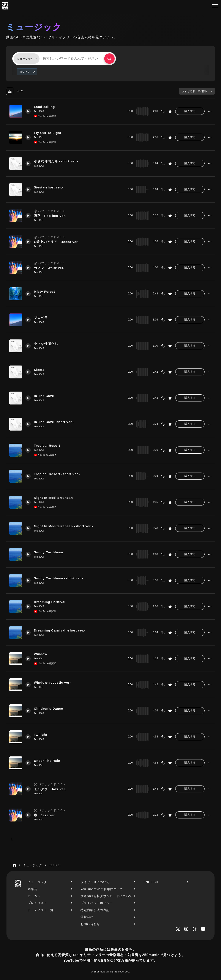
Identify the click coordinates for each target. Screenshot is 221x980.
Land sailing (44, 107)
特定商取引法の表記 (95, 910)
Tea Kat (39, 137)
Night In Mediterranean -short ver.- (64, 526)
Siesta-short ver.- (49, 187)
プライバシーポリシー (97, 903)
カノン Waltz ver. (49, 268)
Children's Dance (49, 709)
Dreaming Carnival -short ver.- (60, 630)
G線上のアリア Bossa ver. (56, 242)
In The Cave (44, 396)
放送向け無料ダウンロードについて (106, 896)
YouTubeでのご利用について (102, 889)
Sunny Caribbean (49, 552)
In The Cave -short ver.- (54, 422)
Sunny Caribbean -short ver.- (59, 578)
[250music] (5, 6)
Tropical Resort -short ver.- (57, 474)
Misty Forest (45, 292)
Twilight (41, 735)
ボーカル (34, 896)
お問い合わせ (90, 924)
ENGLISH (151, 882)
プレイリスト (37, 903)
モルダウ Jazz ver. (50, 789)
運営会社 (87, 917)
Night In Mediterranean (54, 498)
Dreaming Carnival (50, 602)
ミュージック (37, 882)
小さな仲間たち (46, 344)
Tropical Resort (47, 446)
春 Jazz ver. (45, 815)
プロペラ (41, 318)
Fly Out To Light (48, 133)
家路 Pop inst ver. (50, 216)
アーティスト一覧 (41, 910)
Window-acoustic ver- (52, 683)
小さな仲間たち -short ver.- (56, 161)
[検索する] (109, 59)
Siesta (39, 370)
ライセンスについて (95, 882)
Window (41, 654)
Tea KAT (39, 111)
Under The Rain (47, 761)
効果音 (32, 889)
